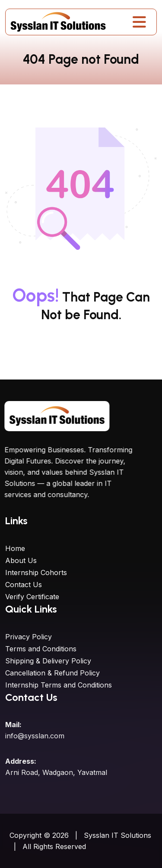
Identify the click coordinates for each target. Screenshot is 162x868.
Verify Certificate (32, 597)
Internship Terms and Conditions (59, 685)
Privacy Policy (29, 637)
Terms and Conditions (41, 649)
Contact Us (24, 585)
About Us (21, 560)
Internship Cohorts (36, 572)
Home (15, 548)
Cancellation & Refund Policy (52, 673)
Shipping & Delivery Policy (48, 661)
